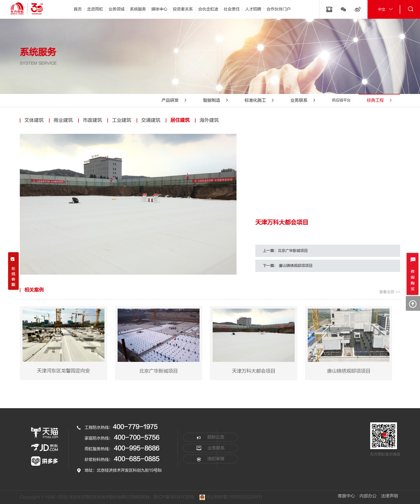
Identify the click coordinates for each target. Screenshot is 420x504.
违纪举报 (211, 459)
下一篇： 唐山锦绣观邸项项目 (288, 266)
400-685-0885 (137, 459)
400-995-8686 (137, 448)
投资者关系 (183, 9)
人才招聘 (253, 9)
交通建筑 (151, 120)
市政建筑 (92, 120)
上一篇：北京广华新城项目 (285, 251)
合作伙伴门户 (279, 9)
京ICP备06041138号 (174, 497)
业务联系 (211, 448)
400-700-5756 (137, 438)
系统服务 (138, 9)
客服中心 (346, 496)
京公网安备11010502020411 (231, 497)
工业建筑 (122, 120)
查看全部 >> (390, 292)
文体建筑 (34, 120)
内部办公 (368, 496)
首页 (78, 9)
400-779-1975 (135, 427)
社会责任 (232, 9)
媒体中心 (159, 9)
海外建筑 (209, 120)
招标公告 (211, 437)
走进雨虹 (95, 9)
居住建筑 (180, 120)
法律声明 (389, 496)
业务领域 (117, 9)
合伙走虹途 (208, 9)
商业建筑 (63, 120)
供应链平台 (341, 100)
